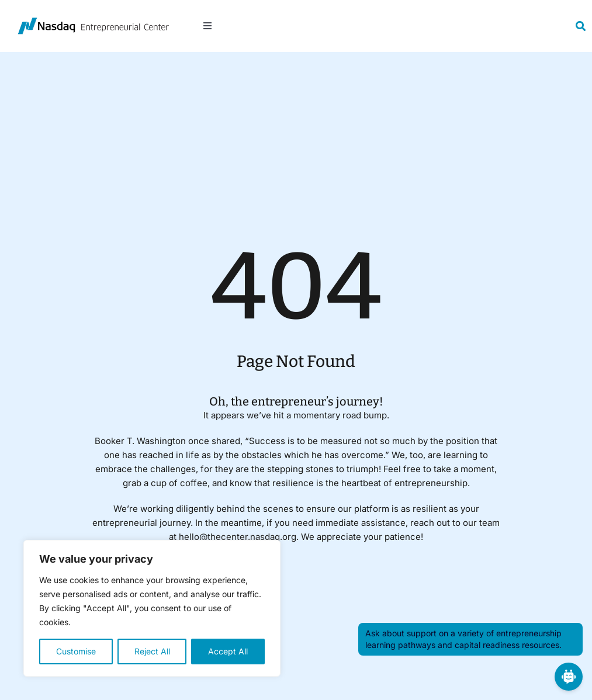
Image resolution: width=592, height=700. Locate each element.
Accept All (228, 651)
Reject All (152, 651)
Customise (76, 651)
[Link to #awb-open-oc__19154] (581, 26)
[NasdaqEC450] (93, 22)
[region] (152, 608)
